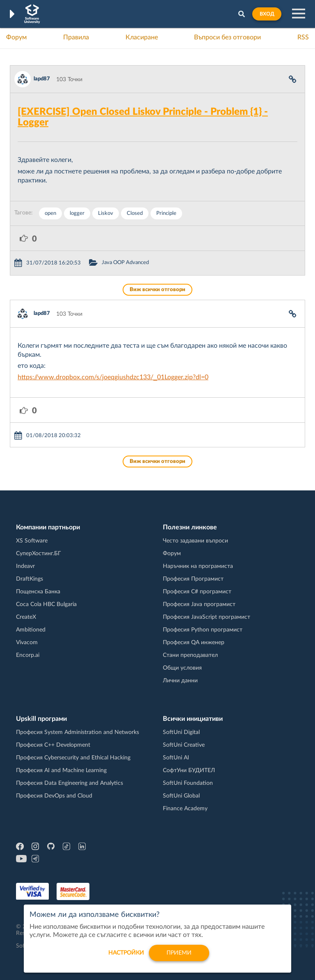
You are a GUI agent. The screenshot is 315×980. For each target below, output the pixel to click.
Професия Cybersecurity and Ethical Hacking (73, 758)
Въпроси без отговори (227, 37)
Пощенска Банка (38, 592)
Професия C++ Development (53, 745)
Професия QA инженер (194, 643)
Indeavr (25, 566)
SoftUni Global (181, 796)
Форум (16, 37)
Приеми (179, 957)
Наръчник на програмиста (198, 566)
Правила (76, 37)
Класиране (142, 37)
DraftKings (30, 579)
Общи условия (182, 668)
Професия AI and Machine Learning (61, 770)
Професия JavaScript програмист (207, 617)
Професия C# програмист (197, 592)
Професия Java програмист (199, 604)
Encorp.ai (28, 655)
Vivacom (27, 643)
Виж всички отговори (157, 290)
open (50, 213)
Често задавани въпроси (195, 541)
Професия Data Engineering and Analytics (70, 783)
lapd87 (42, 79)
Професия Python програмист (203, 630)
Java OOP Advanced (125, 263)
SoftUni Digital (181, 732)
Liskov (106, 213)
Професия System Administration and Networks (78, 732)
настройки (126, 957)
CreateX (26, 617)
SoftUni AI (176, 758)
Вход (267, 14)
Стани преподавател (190, 655)
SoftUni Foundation (188, 783)
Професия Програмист (193, 579)
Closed (135, 213)
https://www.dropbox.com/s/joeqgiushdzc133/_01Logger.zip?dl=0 (113, 377)
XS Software (32, 541)
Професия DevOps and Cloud (54, 796)
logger (77, 213)
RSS (303, 37)
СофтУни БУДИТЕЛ (189, 770)
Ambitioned (31, 630)
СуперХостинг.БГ (39, 554)
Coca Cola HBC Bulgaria (46, 604)
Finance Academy (185, 809)
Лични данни (180, 681)
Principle (166, 213)
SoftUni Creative (184, 745)
